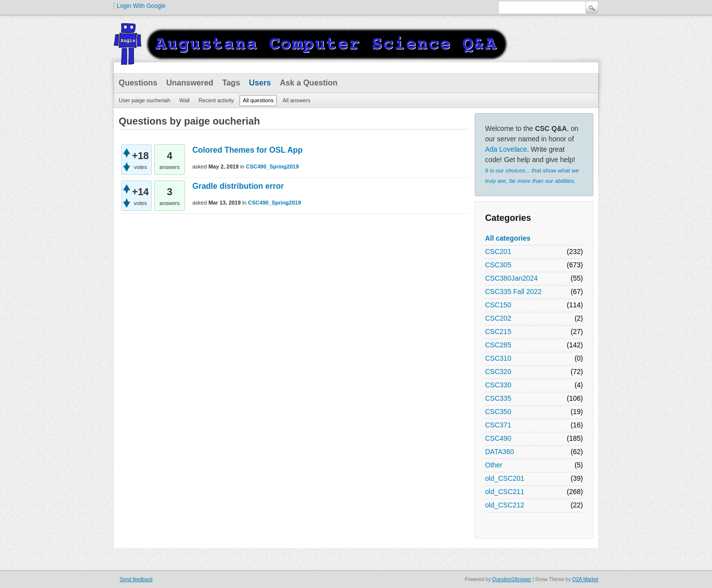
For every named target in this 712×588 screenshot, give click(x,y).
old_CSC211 (505, 492)
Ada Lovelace (506, 149)
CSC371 (498, 425)
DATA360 (500, 452)
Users (260, 83)
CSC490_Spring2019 (272, 167)
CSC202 (498, 318)
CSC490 (498, 438)
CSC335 (498, 398)
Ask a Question (309, 83)
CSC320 (498, 372)
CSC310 (498, 358)
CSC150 (498, 305)
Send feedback (136, 579)
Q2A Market (585, 579)
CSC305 (498, 265)
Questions (138, 83)
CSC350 (498, 412)
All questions (258, 100)
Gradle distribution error (238, 186)
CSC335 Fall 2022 (513, 292)
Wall (185, 100)
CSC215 (498, 332)
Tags (231, 83)
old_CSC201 (505, 478)
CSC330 (498, 385)
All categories (508, 238)
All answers (296, 100)
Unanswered (190, 83)
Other (494, 465)
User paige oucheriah (145, 100)
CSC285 (498, 345)
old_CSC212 (505, 505)
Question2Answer (512, 579)
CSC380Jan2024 (512, 278)
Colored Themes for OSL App (247, 150)
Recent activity (217, 100)
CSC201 (498, 252)
